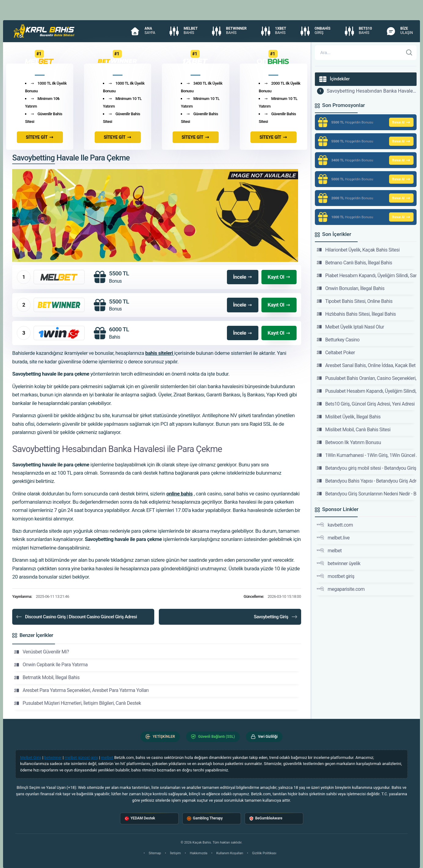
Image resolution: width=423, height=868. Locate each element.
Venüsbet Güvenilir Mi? (42, 652)
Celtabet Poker (336, 352)
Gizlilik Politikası (264, 853)
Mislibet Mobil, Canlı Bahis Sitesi (354, 429)
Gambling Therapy (205, 818)
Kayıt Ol (279, 277)
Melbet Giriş (31, 758)
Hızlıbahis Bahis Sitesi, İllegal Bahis (356, 314)
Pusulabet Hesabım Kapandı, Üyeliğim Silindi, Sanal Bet (367, 391)
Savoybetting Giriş (276, 617)
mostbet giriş (336, 576)
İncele (243, 277)
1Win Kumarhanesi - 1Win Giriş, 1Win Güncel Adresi (367, 455)
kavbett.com (335, 525)
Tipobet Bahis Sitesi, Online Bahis (355, 301)
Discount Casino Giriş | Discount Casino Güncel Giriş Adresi (76, 617)
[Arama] (359, 53)
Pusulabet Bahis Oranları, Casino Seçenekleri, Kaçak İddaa (367, 378)
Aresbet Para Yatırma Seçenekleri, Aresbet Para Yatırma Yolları (81, 690)
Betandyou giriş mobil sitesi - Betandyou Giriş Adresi (367, 468)
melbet (329, 550)
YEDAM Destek (140, 818)
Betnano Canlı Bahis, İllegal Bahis (354, 263)
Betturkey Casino (338, 340)
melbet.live (333, 538)
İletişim (175, 853)
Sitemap (155, 853)
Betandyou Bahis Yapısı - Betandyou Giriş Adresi (367, 481)
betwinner (53, 758)
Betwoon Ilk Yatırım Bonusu (349, 442)
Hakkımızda (199, 853)
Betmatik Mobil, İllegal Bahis (47, 678)
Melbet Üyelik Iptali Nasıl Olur (350, 327)
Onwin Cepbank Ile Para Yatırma (51, 665)
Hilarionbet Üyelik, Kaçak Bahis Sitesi (358, 250)
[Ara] (409, 53)
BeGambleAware (266, 818)
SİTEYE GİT (40, 137)
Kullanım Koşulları (230, 853)
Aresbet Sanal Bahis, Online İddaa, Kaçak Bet (366, 365)
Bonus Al (401, 122)
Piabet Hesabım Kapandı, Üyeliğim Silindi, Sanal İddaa (367, 275)
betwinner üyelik (339, 563)
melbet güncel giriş (82, 758)
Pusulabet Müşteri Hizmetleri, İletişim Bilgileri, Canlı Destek (78, 703)
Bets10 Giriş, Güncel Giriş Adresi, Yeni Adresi (366, 404)
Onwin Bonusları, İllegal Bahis (351, 288)
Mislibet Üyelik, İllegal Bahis (349, 417)
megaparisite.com (341, 589)
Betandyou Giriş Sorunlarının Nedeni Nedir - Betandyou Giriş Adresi (367, 494)
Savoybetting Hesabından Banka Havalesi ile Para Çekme (372, 91)
